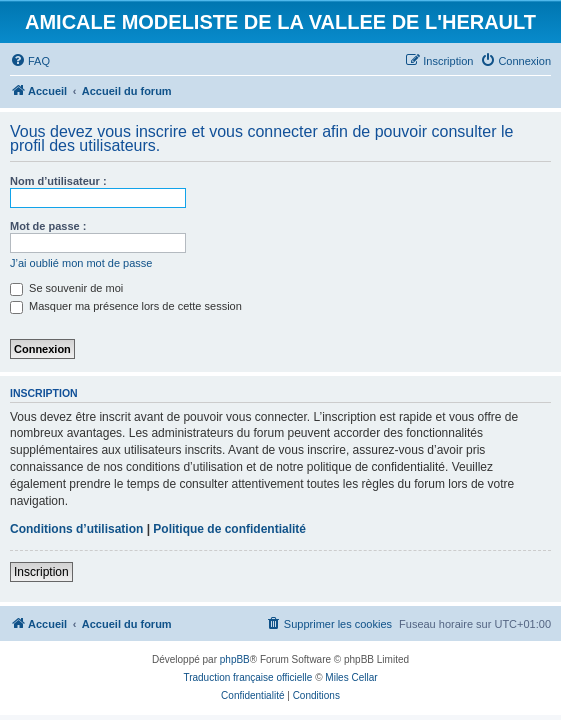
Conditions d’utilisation (76, 529)
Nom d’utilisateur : (58, 181)
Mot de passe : (48, 226)
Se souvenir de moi (66, 288)
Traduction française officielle (247, 677)
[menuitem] (30, 61)
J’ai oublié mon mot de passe (81, 263)
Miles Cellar (351, 677)
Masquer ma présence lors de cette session (126, 306)
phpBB (235, 659)
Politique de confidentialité (229, 529)
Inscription (41, 572)
